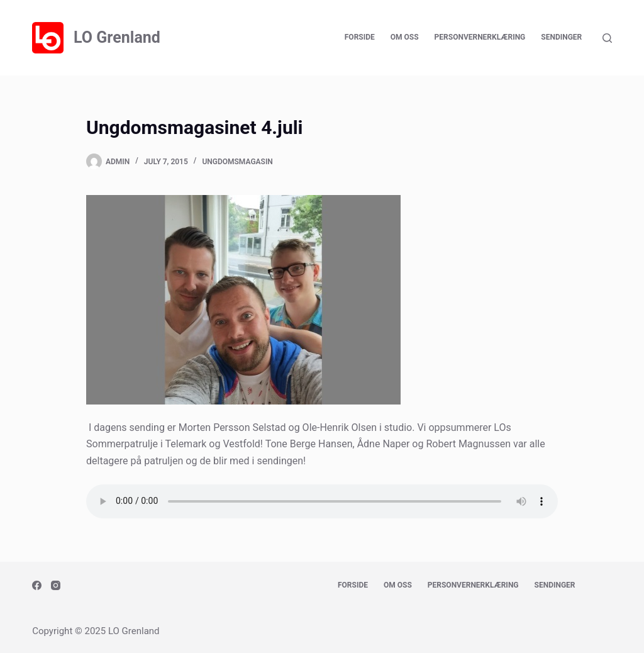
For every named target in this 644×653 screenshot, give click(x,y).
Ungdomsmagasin (237, 162)
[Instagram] (56, 585)
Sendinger (561, 37)
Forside (360, 37)
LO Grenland (117, 37)
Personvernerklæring (480, 37)
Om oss (405, 37)
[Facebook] (37, 585)
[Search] (607, 38)
